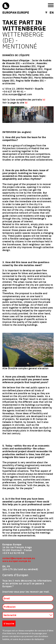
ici (44, 99)
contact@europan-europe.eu (19, 558)
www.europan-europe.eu (17, 561)
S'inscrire (9, 623)
